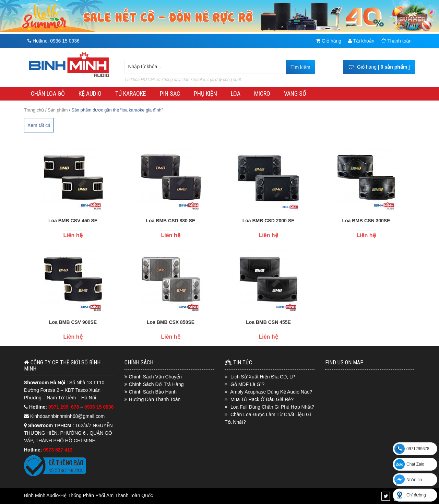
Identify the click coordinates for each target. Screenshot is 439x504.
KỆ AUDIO (90, 93)
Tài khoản (361, 41)
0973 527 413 (58, 450)
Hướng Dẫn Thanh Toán (155, 399)
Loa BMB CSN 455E (268, 322)
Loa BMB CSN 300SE (366, 221)
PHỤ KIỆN (205, 93)
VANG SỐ (295, 93)
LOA (236, 93)
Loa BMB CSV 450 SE (73, 221)
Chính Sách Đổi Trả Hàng (156, 384)
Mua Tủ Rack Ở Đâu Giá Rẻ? (262, 399)
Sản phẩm (58, 110)
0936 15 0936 (99, 407)
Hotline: (54, 41)
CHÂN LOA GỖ (48, 93)
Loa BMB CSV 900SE (73, 322)
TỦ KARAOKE (131, 93)
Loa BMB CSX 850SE (171, 322)
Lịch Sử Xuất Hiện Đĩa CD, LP (263, 377)
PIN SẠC (170, 93)
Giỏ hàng (329, 41)
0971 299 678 (64, 407)
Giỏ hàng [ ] (379, 67)
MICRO (262, 93)
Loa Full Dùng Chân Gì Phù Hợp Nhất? (272, 407)
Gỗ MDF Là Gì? (247, 384)
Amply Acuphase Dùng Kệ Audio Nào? (271, 392)
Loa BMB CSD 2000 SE (269, 221)
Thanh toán (396, 41)
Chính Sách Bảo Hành (153, 392)
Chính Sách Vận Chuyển (156, 377)
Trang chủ (34, 110)
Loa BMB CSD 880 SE (171, 221)
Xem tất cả (39, 125)
